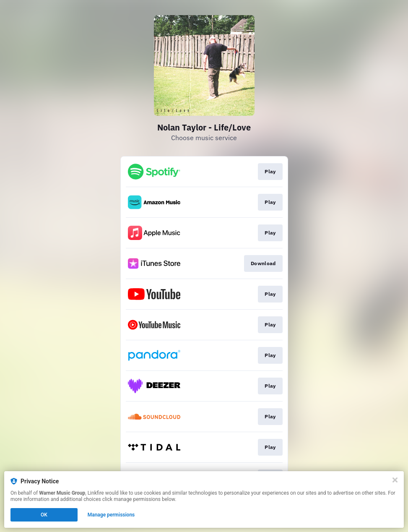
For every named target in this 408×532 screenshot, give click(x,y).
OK (44, 515)
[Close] (395, 480)
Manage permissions (111, 515)
